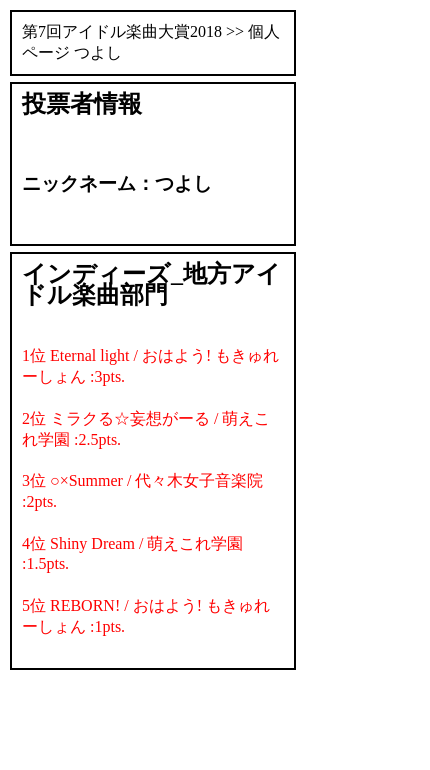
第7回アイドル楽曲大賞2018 (122, 31)
